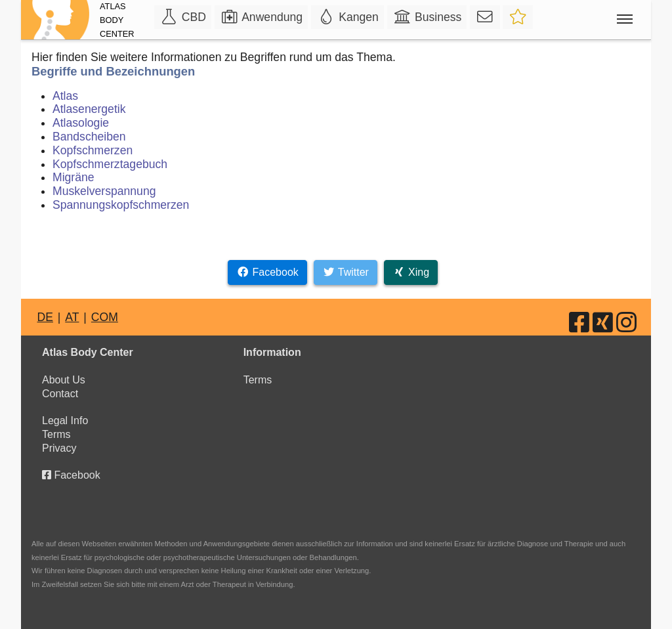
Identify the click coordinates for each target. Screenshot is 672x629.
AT (72, 317)
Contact (60, 394)
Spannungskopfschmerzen (121, 205)
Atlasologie (81, 123)
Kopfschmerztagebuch (110, 164)
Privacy (59, 448)
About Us (64, 380)
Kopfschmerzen (93, 150)
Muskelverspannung (104, 191)
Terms (56, 434)
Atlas (65, 96)
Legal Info (65, 421)
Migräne (73, 177)
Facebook (71, 475)
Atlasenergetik (89, 109)
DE (45, 317)
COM (105, 317)
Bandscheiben (89, 137)
